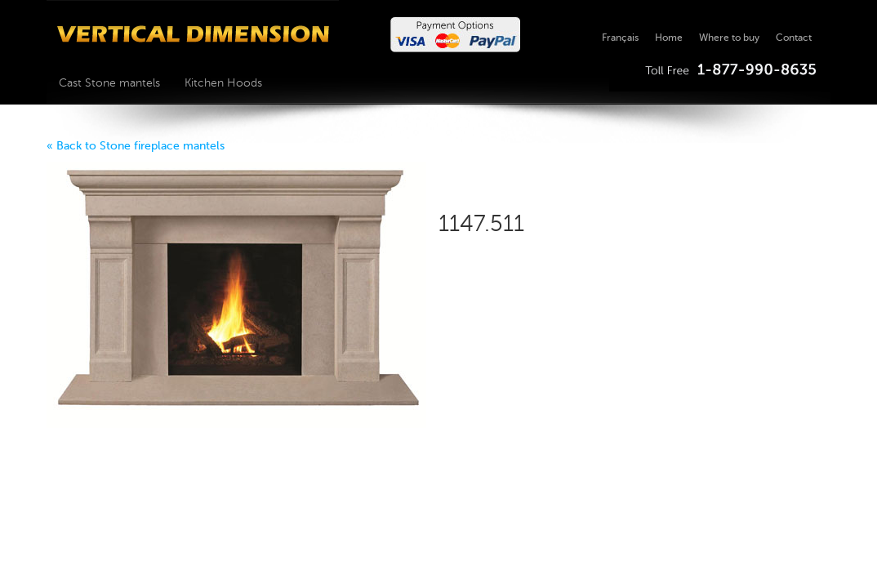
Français (620, 38)
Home (669, 38)
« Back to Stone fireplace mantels (136, 146)
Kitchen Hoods (223, 83)
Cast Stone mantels (109, 83)
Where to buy (729, 38)
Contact (794, 38)
